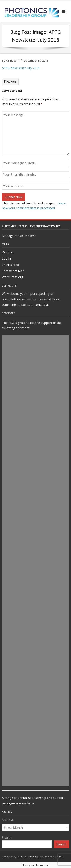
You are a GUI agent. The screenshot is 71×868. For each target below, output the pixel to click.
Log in (6, 258)
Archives (8, 819)
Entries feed (10, 265)
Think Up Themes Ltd (28, 857)
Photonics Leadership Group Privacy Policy (31, 226)
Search (7, 838)
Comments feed (13, 271)
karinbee (11, 61)
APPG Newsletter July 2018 (21, 68)
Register (8, 252)
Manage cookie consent (19, 236)
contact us (42, 305)
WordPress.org (13, 277)
